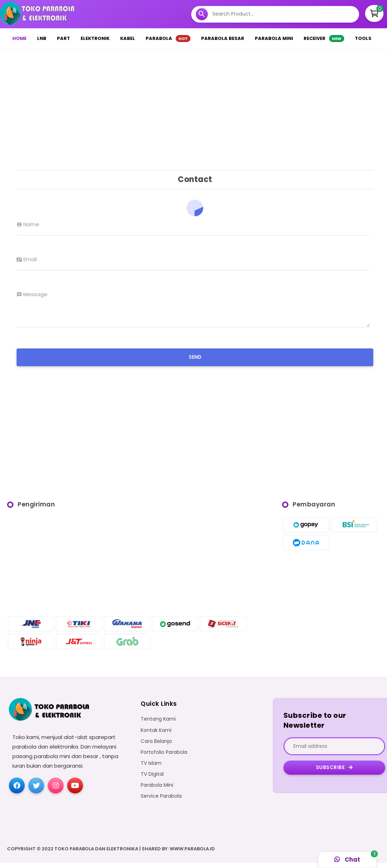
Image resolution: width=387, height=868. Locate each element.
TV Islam (151, 769)
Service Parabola (161, 801)
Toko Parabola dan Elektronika (96, 854)
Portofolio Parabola (164, 758)
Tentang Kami (158, 724)
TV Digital (152, 779)
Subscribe (335, 773)
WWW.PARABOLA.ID (192, 854)
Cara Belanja (156, 747)
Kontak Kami (156, 736)
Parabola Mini (157, 790)
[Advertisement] (194, 108)
